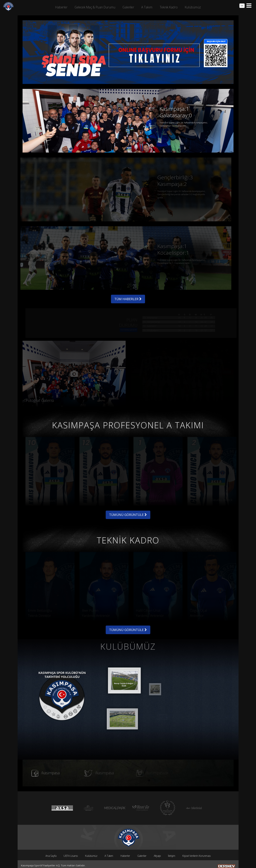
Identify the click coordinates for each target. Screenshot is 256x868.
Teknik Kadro (169, 7)
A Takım (109, 848)
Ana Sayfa (51, 848)
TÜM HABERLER (128, 290)
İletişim (171, 848)
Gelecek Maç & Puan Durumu (95, 7)
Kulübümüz (91, 848)
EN (242, 6)
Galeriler (142, 848)
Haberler (125, 848)
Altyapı (157, 848)
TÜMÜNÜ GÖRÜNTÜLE (128, 507)
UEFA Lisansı (71, 848)
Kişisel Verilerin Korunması (196, 848)
